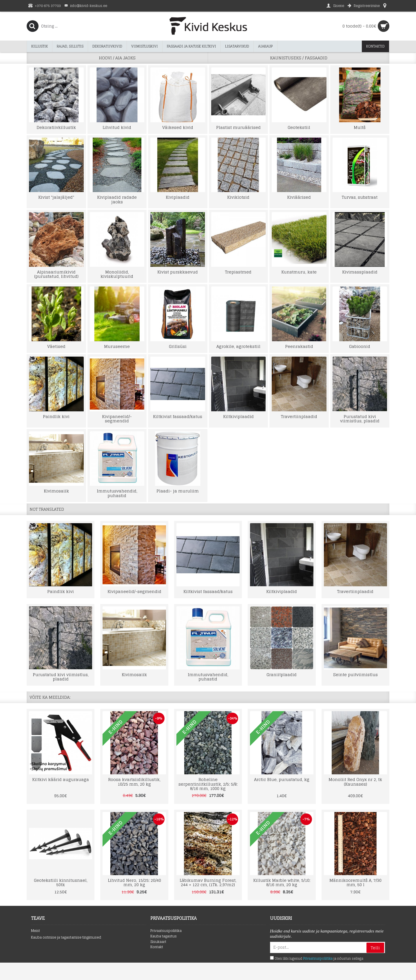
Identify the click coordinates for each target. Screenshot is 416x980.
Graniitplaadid (282, 675)
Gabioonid (360, 346)
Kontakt (157, 947)
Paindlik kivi (56, 416)
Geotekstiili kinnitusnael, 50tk (61, 882)
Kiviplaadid (178, 197)
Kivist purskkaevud (178, 272)
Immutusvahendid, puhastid (117, 493)
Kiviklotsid (238, 197)
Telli (375, 948)
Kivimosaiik (56, 491)
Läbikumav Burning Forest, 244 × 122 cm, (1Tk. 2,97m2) (208, 882)
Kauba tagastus (164, 936)
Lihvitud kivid (117, 127)
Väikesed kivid (178, 127)
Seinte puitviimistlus (355, 675)
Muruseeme (117, 346)
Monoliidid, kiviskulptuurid (117, 274)
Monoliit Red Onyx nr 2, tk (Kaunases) (355, 782)
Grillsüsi (178, 346)
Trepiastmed (238, 272)
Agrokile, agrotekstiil (238, 346)
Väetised (56, 346)
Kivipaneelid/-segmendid (117, 419)
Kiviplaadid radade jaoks (117, 199)
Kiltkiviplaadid (238, 416)
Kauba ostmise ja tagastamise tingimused (66, 938)
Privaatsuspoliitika (166, 931)
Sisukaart (158, 942)
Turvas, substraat (360, 197)
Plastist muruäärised (238, 127)
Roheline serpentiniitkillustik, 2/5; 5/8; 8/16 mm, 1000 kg (208, 784)
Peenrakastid (299, 346)
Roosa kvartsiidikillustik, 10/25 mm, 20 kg (134, 782)
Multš (360, 127)
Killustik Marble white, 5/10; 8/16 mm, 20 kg (282, 882)
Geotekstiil (299, 127)
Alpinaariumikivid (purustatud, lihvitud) (56, 274)
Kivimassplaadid (360, 272)
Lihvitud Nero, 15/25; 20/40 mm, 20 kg (134, 882)
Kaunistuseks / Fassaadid (299, 58)
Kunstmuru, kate (299, 272)
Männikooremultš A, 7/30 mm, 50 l (355, 882)
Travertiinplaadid (299, 416)
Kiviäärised (299, 197)
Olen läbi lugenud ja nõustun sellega (317, 959)
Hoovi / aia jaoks (117, 58)
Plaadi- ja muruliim (178, 491)
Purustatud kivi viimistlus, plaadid (360, 419)
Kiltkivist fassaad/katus (178, 416)
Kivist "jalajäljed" (56, 197)
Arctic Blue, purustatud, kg (282, 779)
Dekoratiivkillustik (56, 127)
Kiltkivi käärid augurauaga (61, 779)
